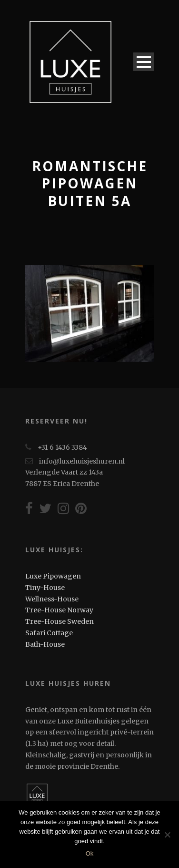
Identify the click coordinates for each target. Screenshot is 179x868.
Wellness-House (52, 599)
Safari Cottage (49, 633)
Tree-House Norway (59, 610)
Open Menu (144, 62)
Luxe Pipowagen (53, 576)
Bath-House (45, 644)
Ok (90, 853)
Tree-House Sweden (60, 621)
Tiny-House (45, 588)
